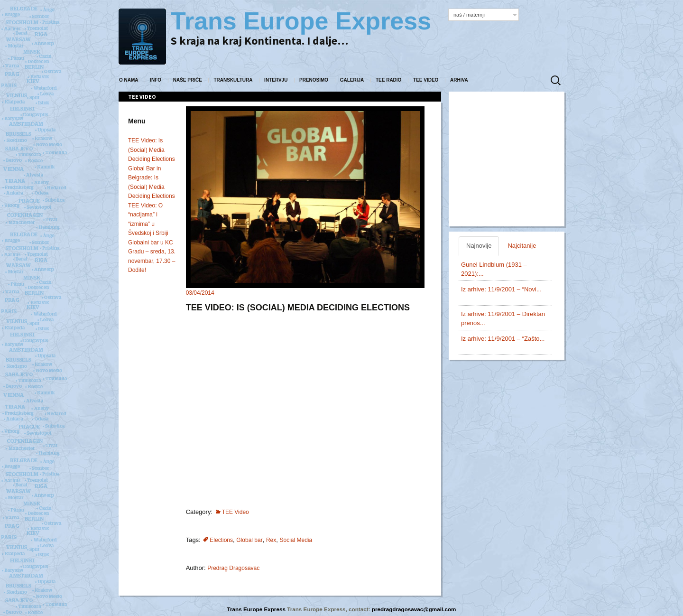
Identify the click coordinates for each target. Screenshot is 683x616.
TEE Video (426, 80)
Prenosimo (314, 80)
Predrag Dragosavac (233, 568)
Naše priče (188, 80)
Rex (271, 540)
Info (156, 80)
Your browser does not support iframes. (305, 401)
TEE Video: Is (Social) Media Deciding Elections (152, 150)
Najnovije (479, 246)
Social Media (296, 540)
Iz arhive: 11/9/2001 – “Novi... (501, 289)
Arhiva (459, 80)
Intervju (276, 80)
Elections (221, 540)
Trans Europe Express (257, 609)
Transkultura (233, 80)
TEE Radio (388, 80)
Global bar (249, 540)
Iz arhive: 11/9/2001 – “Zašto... (503, 339)
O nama (129, 80)
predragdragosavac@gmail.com (414, 609)
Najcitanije (522, 246)
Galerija (352, 80)
